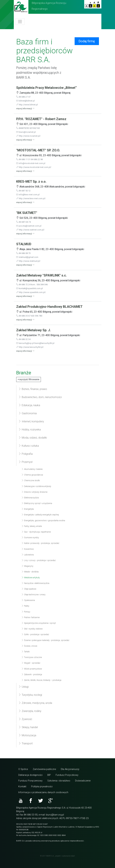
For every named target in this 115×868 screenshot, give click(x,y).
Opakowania (28, 600)
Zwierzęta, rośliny (30, 711)
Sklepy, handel (28, 727)
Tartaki (26, 652)
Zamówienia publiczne (44, 769)
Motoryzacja (27, 735)
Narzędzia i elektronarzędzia (35, 583)
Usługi (24, 687)
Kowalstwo (28, 549)
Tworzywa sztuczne (32, 657)
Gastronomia (28, 413)
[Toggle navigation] (20, 22)
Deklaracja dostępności (30, 775)
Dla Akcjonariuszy (70, 769)
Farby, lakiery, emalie (32, 526)
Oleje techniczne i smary (33, 595)
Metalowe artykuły (31, 578)
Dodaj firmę (87, 41)
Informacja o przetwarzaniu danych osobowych (43, 792)
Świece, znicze (29, 646)
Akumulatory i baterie (32, 469)
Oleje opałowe (29, 589)
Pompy (26, 612)
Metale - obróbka (30, 572)
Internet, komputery (31, 421)
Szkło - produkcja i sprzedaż (35, 634)
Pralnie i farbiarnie (30, 617)
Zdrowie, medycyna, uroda (35, 703)
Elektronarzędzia (30, 498)
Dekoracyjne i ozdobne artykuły (36, 486)
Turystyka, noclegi (30, 695)
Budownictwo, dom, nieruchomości (40, 397)
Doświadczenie (83, 781)
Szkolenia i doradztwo (59, 781)
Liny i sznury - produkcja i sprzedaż (39, 560)
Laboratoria (28, 555)
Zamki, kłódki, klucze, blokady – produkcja (41, 680)
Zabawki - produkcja (32, 674)
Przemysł (25, 462)
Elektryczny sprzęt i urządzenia (37, 503)
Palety (25, 606)
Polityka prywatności (42, 787)
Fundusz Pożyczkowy (67, 775)
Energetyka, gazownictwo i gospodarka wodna (43, 520)
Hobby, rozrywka (30, 430)
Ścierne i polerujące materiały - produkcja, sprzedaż (45, 640)
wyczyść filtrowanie (29, 379)
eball (73, 856)
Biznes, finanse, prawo (33, 389)
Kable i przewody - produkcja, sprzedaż (40, 543)
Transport (26, 743)
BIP (49, 775)
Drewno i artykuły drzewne (34, 492)
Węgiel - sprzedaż (31, 663)
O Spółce (23, 769)
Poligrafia (26, 454)
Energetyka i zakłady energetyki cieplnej (40, 515)
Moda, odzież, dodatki (33, 438)
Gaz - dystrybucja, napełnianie (36, 532)
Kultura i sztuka (29, 446)
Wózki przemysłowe (32, 669)
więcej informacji (25, 109)
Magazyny (27, 566)
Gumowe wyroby (30, 537)
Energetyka (28, 509)
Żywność (25, 719)
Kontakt (22, 787)
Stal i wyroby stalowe (32, 629)
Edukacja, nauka (29, 405)
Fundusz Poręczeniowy (30, 781)
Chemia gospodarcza (32, 475)
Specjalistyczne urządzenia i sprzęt (39, 623)
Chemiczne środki (31, 480)
